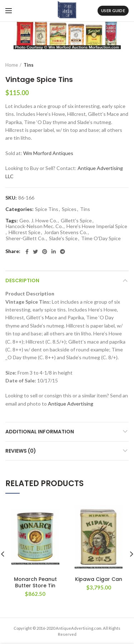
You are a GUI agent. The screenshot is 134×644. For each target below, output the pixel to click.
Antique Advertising (71, 404)
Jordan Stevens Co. (66, 232)
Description (22, 280)
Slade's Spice (63, 238)
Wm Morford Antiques (48, 153)
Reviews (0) (21, 451)
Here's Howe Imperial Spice (97, 226)
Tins (29, 65)
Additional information (40, 432)
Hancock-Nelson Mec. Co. (34, 226)
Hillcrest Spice (24, 232)
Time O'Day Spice (101, 238)
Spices (69, 209)
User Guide (113, 11)
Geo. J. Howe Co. (38, 221)
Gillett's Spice (76, 221)
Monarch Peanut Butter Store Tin (35, 582)
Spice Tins (47, 209)
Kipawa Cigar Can (99, 579)
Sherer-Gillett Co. (26, 238)
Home (12, 65)
